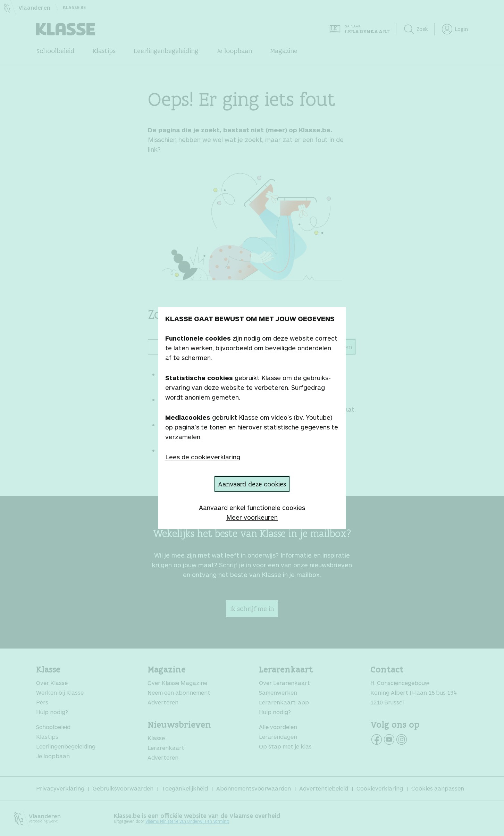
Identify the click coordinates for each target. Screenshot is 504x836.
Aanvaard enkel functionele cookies (252, 508)
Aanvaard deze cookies (252, 484)
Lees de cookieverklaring (203, 457)
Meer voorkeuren (252, 517)
